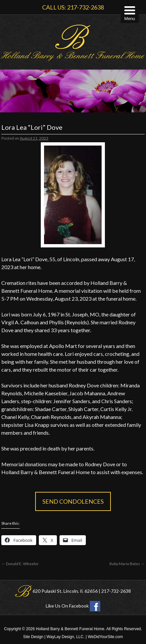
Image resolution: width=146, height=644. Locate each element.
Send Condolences (73, 501)
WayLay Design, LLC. (66, 637)
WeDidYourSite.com (105, 637)
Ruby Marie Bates (127, 564)
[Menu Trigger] (130, 14)
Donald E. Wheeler (20, 564)
